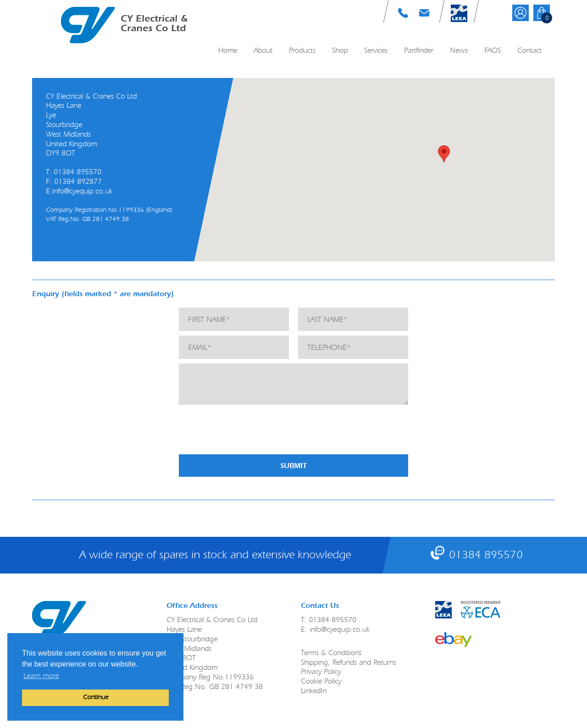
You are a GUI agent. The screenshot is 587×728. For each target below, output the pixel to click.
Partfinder (419, 50)
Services (376, 50)
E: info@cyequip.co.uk (424, 13)
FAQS (493, 50)
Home (228, 50)
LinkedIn (314, 691)
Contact (529, 50)
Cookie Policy (321, 681)
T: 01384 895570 (403, 13)
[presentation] (249, 432)
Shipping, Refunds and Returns (349, 662)
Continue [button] (96, 697)
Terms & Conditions (331, 653)
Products (302, 50)
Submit (293, 466)
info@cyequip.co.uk (82, 191)
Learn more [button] (41, 676)
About (263, 50)
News (459, 50)
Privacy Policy (321, 671)
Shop (340, 50)
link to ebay (454, 640)
